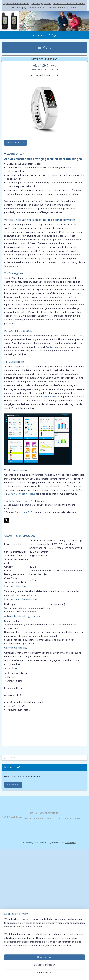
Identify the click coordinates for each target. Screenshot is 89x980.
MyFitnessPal (50, 397)
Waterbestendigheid (17, 501)
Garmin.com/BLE (24, 512)
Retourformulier (37, 8)
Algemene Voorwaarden (16, 3)
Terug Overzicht (15, 143)
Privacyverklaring (57, 8)
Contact (73, 8)
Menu (45, 47)
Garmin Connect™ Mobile (21, 494)
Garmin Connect (59, 347)
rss (74, 843)
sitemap (68, 843)
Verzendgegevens (41, 3)
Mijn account (42, 35)
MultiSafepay (19, 8)
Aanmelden (13, 785)
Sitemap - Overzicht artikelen (69, 3)
